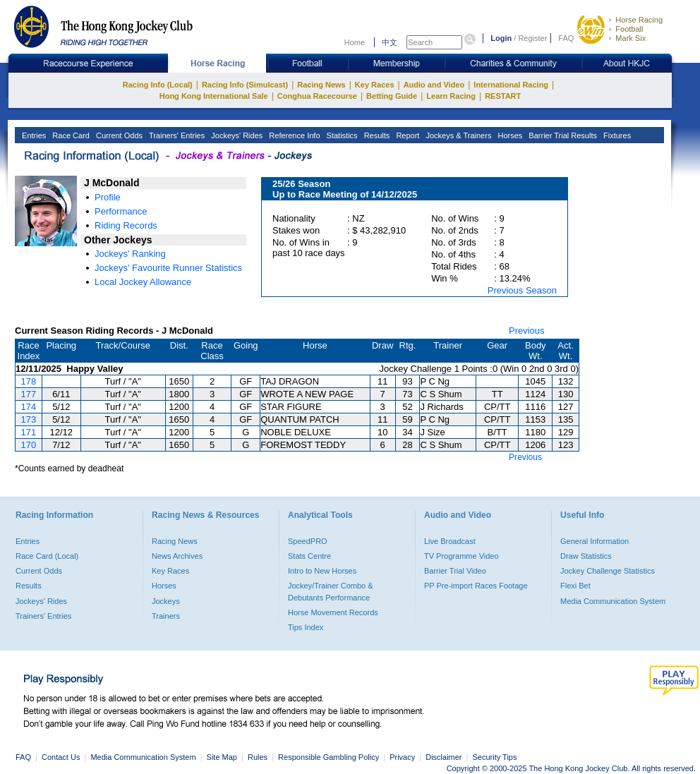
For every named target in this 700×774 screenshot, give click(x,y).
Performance (121, 211)
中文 (390, 42)
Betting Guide (392, 96)
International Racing (511, 85)
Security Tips (495, 757)
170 (29, 445)
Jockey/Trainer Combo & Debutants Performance (331, 591)
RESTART (503, 96)
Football (629, 29)
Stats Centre (309, 556)
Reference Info (293, 135)
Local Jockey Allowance (143, 282)
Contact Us (61, 757)
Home (355, 42)
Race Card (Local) (47, 556)
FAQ (566, 38)
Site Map (222, 757)
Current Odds (118, 135)
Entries (33, 135)
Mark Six (630, 38)
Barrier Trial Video (455, 571)
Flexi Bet (575, 586)
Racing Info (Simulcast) (245, 85)
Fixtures (616, 135)
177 (29, 394)
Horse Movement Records (333, 612)
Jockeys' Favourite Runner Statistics (168, 268)
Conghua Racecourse (317, 96)
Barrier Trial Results (562, 135)
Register (532, 38)
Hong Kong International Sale (214, 96)
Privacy (402, 757)
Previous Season (522, 290)
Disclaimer (443, 757)
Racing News (321, 85)
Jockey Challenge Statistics (608, 571)
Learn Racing (451, 96)
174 (29, 407)
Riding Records (126, 225)
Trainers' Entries (176, 135)
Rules (259, 757)
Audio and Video (434, 85)
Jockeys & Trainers (457, 135)
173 (29, 419)
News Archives (177, 556)
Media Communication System (613, 601)
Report (406, 135)
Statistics (341, 135)
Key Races (375, 85)
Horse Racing (639, 20)
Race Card (70, 135)
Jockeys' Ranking (130, 254)
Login (501, 38)
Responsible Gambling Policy (328, 757)
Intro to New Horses (322, 571)
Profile (108, 197)
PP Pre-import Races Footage (476, 586)
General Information (595, 541)
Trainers (166, 616)
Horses (509, 135)
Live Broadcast (450, 541)
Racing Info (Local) (158, 85)
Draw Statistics (586, 556)
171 (29, 432)
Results (376, 135)
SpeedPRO (308, 541)
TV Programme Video (461, 556)
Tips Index (306, 627)
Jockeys (166, 601)
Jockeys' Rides (236, 135)
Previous (527, 331)
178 (29, 381)
